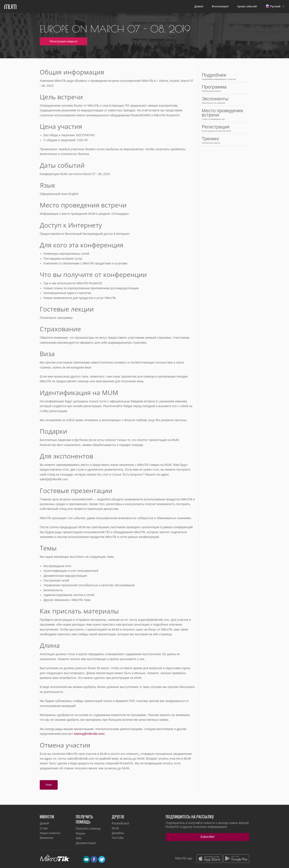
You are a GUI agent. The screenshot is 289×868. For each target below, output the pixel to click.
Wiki (79, 838)
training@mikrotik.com (89, 734)
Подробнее (224, 76)
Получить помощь (88, 828)
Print (49, 785)
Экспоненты (224, 100)
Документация (86, 843)
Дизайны (118, 833)
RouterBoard (120, 823)
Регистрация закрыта (64, 41)
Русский (273, 6)
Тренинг (224, 140)
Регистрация (224, 128)
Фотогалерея (220, 6)
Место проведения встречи (224, 114)
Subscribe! (208, 837)
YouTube (118, 838)
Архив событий (247, 6)
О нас (44, 828)
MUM (115, 828)
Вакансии (46, 838)
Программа (224, 88)
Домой (199, 6)
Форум (80, 833)
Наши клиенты (50, 833)
